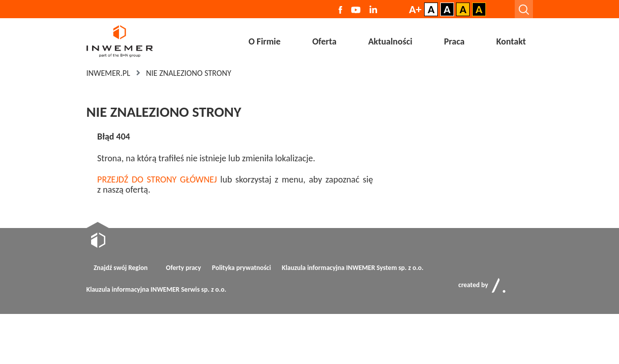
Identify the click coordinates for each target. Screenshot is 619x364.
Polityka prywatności (242, 268)
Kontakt (511, 41)
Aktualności (390, 41)
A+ (415, 9)
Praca (454, 41)
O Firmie (264, 41)
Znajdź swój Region (121, 268)
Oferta (324, 41)
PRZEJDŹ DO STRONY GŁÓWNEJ (157, 179)
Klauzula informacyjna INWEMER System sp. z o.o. (353, 268)
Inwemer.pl (109, 73)
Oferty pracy (183, 268)
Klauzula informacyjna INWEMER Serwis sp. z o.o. (157, 289)
